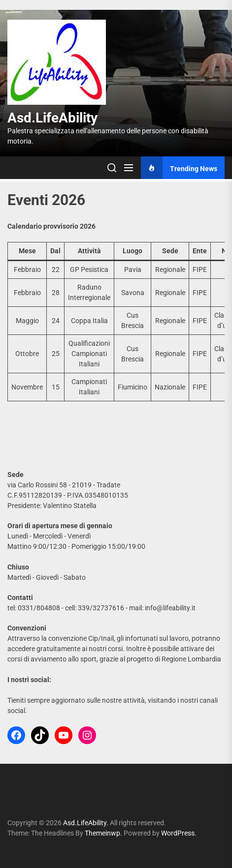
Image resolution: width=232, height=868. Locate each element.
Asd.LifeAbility (52, 118)
